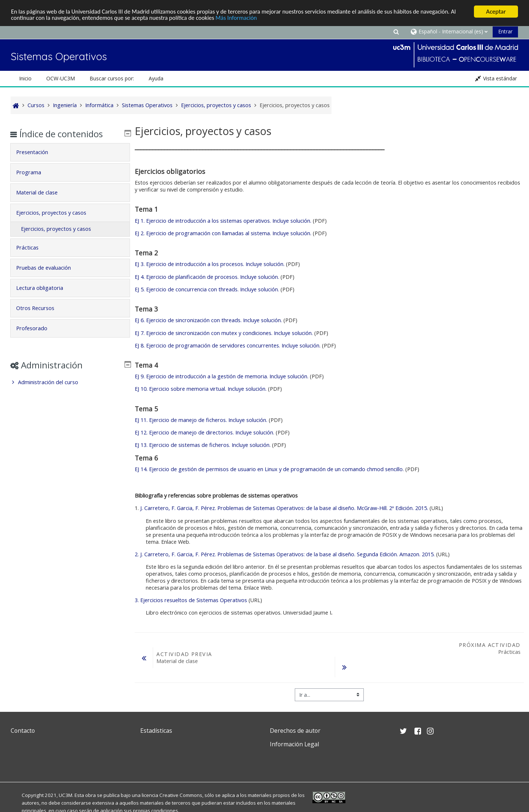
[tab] (70, 152)
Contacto (23, 731)
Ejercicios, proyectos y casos (56, 213)
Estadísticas (156, 731)
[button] (396, 31)
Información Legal (294, 744)
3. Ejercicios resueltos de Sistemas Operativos (191, 600)
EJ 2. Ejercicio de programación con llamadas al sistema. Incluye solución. (223, 233)
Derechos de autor (295, 731)
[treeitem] (70, 382)
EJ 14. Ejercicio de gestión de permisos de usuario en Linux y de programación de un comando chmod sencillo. (269, 469)
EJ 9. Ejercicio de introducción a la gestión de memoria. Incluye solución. (222, 376)
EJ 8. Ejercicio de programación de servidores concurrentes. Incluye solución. (228, 345)
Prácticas (32, 247)
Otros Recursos (40, 308)
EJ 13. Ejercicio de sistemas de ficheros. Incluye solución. (203, 445)
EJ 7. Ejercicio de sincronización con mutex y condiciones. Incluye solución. (224, 333)
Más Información (251, 18)
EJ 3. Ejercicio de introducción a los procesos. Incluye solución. (210, 264)
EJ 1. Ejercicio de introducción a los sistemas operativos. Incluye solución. (223, 221)
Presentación (37, 152)
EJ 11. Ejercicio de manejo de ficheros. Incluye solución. (202, 420)
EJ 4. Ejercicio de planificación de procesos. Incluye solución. (207, 277)
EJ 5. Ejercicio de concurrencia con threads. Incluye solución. (208, 289)
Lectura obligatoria (45, 288)
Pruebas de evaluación (49, 268)
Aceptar (496, 12)
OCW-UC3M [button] (61, 78)
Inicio (25, 78)
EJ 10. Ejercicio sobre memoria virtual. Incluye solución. (201, 389)
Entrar (505, 31)
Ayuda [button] (156, 78)
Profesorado (37, 328)
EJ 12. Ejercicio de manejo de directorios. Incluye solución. (204, 432)
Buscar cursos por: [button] (112, 78)
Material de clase (42, 192)
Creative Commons (181, 795)
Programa (34, 172)
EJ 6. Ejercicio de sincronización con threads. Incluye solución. (209, 320)
